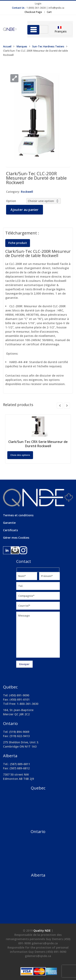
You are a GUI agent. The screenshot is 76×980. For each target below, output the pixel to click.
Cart (49, 12)
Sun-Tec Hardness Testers (48, 46)
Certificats (10, 530)
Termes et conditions (18, 515)
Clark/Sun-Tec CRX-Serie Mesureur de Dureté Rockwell (38, 444)
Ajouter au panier (25, 210)
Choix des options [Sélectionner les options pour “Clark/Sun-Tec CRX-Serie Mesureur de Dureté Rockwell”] (20, 455)
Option (11, 201)
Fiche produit (18, 243)
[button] (14, 78)
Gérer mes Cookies (16, 538)
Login (38, 4)
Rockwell (27, 192)
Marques (22, 46)
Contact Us (18, 8)
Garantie (9, 523)
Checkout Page (33, 12)
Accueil (7, 46)
